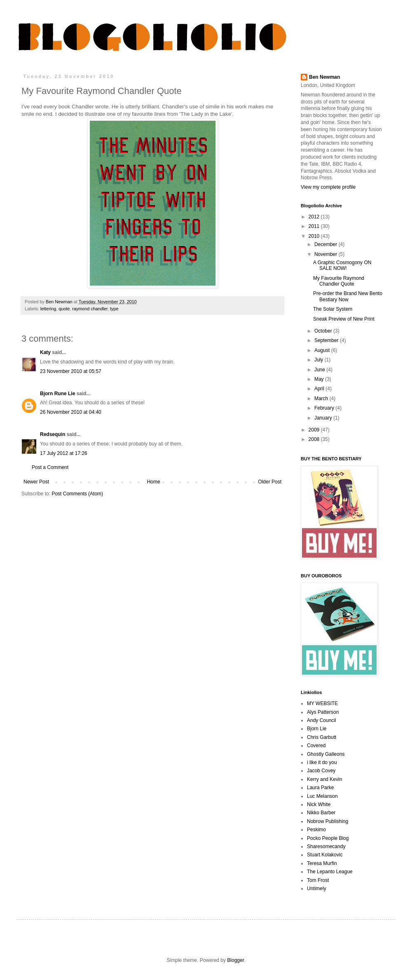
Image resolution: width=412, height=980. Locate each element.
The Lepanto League (330, 872)
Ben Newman (324, 77)
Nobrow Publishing (328, 821)
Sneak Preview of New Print (344, 319)
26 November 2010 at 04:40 (71, 412)
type (114, 309)
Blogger (235, 960)
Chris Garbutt (322, 737)
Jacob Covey (321, 771)
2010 (315, 236)
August (323, 350)
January (324, 418)
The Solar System (333, 309)
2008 (315, 439)
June (320, 370)
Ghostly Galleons (326, 754)
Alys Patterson (323, 712)
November (327, 254)
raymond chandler (90, 309)
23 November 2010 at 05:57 (71, 371)
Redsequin (53, 434)
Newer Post (36, 482)
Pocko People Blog (328, 838)
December (327, 244)
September (327, 340)
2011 (315, 226)
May (320, 379)
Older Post (270, 482)
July (320, 360)
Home (154, 482)
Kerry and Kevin (324, 779)
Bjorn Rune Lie (57, 394)
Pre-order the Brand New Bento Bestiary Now (348, 296)
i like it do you (322, 762)
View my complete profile (328, 187)
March (322, 399)
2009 (315, 430)
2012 (315, 217)
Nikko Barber (321, 813)
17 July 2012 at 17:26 (64, 453)
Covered (316, 746)
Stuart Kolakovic (325, 855)
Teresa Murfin (322, 863)
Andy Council (322, 720)
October (324, 331)
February (325, 408)
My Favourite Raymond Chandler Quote (339, 281)
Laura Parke (320, 788)
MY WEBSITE (322, 703)
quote (64, 309)
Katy (45, 352)
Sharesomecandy (326, 846)
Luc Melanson (322, 796)
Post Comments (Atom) (77, 494)
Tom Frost (318, 880)
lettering (48, 309)
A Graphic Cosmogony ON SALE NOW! (342, 265)
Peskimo (316, 830)
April (320, 389)
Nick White (319, 804)
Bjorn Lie (317, 729)
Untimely (317, 889)
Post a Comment (50, 467)
